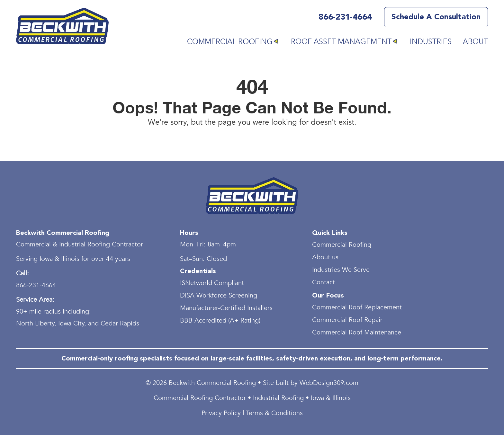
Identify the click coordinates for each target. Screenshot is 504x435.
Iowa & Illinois (331, 398)
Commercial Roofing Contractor (200, 398)
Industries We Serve (341, 270)
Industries (431, 42)
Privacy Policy (221, 413)
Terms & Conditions (274, 413)
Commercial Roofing (230, 42)
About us (325, 257)
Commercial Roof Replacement (357, 307)
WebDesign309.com (329, 383)
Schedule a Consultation (436, 17)
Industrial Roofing (278, 398)
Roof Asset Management (341, 42)
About (475, 42)
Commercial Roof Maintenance (357, 332)
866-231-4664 (345, 17)
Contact (324, 282)
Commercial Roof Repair (347, 320)
